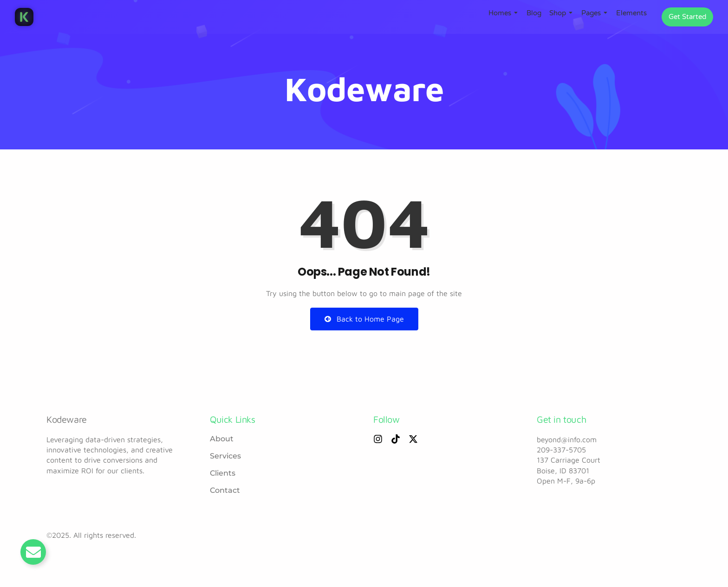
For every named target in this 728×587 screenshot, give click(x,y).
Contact (225, 490)
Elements (631, 13)
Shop (558, 13)
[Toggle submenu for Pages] (604, 13)
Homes (500, 13)
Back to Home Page (364, 319)
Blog (534, 13)
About (222, 439)
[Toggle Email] (33, 552)
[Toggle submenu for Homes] (515, 13)
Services (225, 456)
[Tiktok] (396, 439)
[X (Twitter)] (413, 439)
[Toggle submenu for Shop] (570, 13)
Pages (591, 13)
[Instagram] (378, 439)
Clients (223, 473)
